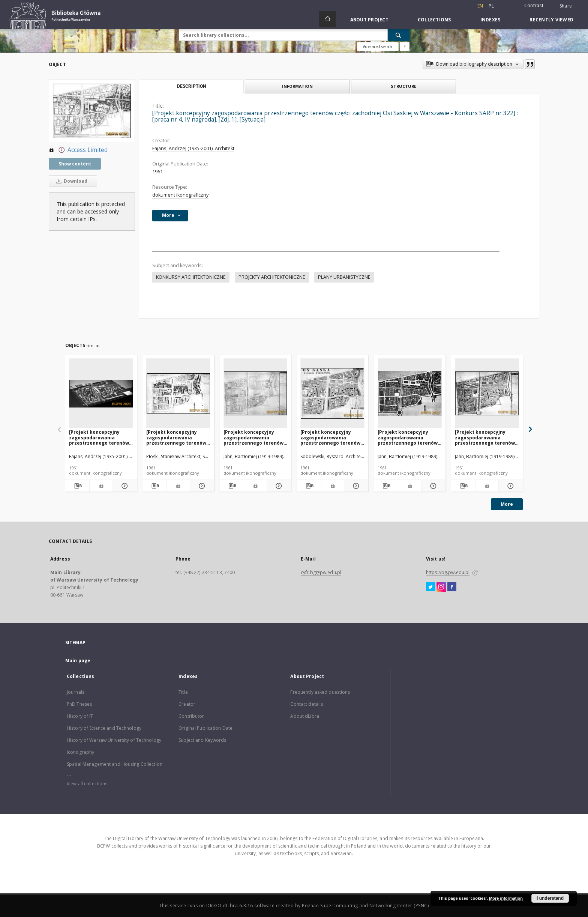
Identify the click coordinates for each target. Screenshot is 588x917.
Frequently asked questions (320, 692)
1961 (157, 172)
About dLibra (304, 716)
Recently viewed (551, 20)
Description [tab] (191, 86)
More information (506, 898)
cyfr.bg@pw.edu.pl (321, 572)
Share (566, 6)
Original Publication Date (205, 728)
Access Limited (78, 150)
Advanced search (378, 47)
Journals (76, 692)
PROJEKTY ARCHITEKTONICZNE (272, 277)
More (507, 504)
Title (183, 692)
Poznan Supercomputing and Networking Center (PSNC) (365, 906)
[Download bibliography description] (77, 486)
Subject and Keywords (202, 740)
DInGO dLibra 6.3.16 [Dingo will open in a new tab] (230, 906)
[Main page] (327, 19)
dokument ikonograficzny (180, 195)
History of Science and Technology (104, 728)
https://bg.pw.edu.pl (448, 572)
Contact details (307, 704)
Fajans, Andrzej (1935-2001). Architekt (193, 148)
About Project (369, 20)
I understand (550, 898)
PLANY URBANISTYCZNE (344, 277)
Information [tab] (297, 86)
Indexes (490, 20)
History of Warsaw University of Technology (114, 740)
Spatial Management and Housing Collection (115, 764)
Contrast (534, 5)
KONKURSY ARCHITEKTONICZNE (191, 277)
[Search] (399, 35)
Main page (78, 661)
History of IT (80, 716)
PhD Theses (79, 704)
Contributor (191, 716)
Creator (187, 704)
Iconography (80, 752)
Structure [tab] (403, 86)
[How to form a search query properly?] (405, 47)
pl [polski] (491, 6)
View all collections (87, 784)
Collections (434, 20)
